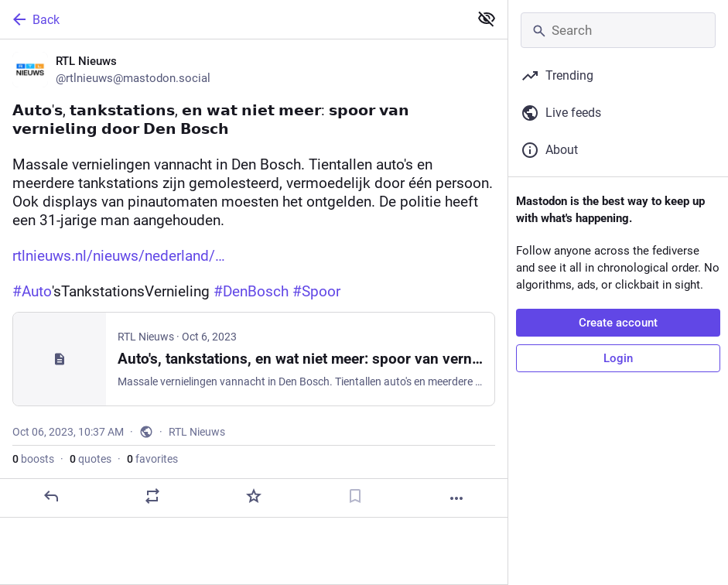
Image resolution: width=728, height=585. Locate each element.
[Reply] (51, 496)
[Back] (233, 19)
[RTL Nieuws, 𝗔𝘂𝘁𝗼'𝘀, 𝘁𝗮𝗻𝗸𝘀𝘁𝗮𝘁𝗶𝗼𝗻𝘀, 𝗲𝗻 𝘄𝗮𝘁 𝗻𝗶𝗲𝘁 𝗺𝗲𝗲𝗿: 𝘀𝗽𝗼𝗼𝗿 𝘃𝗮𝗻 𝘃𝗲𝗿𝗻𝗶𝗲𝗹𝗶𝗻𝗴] (254, 279)
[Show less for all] (487, 19)
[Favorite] (254, 496)
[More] (456, 498)
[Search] (618, 30)
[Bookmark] (355, 496)
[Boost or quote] (152, 496)
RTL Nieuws (197, 432)
